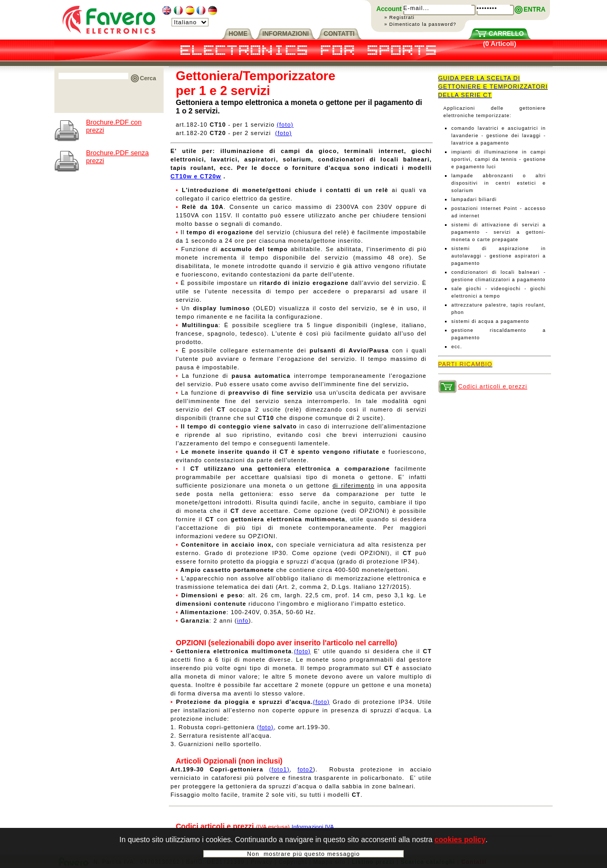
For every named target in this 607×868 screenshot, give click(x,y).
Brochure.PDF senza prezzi (117, 157)
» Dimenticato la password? (420, 24)
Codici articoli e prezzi (493, 386)
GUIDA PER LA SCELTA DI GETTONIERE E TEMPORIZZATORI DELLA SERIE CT (493, 87)
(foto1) (279, 769)
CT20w (211, 176)
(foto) (285, 125)
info (243, 621)
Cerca (148, 78)
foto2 (305, 769)
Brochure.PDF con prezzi (114, 126)
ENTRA (534, 9)
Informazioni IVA (313, 827)
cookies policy (460, 843)
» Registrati (400, 17)
